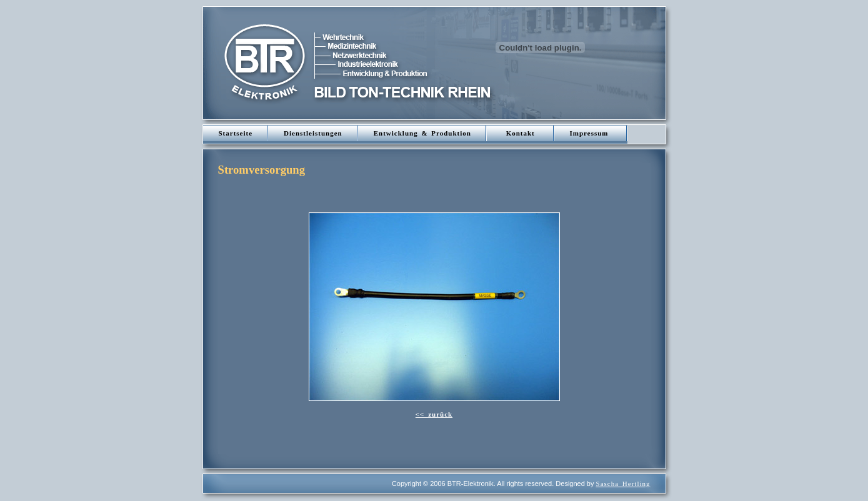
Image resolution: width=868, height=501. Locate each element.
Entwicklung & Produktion (422, 133)
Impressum (591, 133)
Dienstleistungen (313, 133)
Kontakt (521, 133)
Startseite (236, 133)
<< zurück (434, 414)
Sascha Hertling (623, 484)
